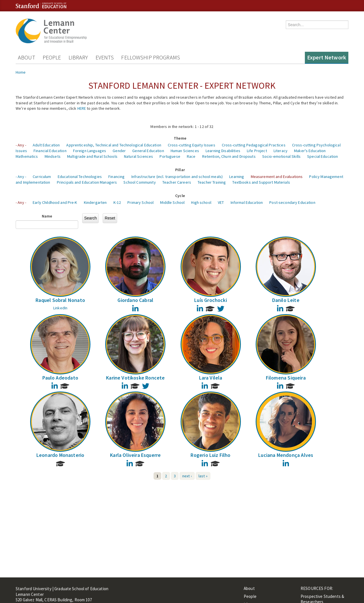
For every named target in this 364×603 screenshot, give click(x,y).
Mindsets (53, 156)
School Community (139, 182)
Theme (180, 138)
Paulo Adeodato (60, 378)
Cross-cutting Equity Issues (192, 145)
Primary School (140, 202)
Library (78, 57)
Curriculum (42, 177)
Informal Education (247, 202)
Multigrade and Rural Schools (92, 156)
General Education (148, 151)
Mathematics (27, 156)
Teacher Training (212, 182)
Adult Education (46, 145)
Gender (119, 151)
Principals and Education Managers (87, 182)
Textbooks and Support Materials (261, 182)
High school (201, 202)
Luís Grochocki (211, 300)
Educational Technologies (80, 177)
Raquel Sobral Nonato (60, 300)
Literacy (281, 151)
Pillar (180, 170)
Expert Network (327, 57)
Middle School (172, 202)
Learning (237, 177)
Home (21, 72)
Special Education (322, 156)
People (52, 57)
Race (191, 156)
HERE (82, 108)
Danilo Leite (286, 300)
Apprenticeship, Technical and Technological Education (114, 145)
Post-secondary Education (292, 202)
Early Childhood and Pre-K (55, 202)
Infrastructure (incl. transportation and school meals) (177, 177)
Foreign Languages (90, 151)
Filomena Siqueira (286, 378)
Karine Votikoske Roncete (135, 378)
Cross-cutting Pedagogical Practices (254, 145)
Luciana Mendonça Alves (286, 455)
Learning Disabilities (223, 151)
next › (187, 476)
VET (221, 202)
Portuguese (170, 156)
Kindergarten (95, 202)
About (27, 57)
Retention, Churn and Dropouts (229, 156)
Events (105, 57)
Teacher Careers (177, 182)
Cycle (180, 196)
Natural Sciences (138, 156)
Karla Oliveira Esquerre (135, 455)
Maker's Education (310, 151)
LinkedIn (60, 308)
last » (203, 476)
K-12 (117, 202)
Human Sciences (185, 151)
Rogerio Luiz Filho (210, 455)
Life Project (257, 151)
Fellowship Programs (151, 57)
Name (47, 216)
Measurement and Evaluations (277, 177)
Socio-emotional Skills (281, 156)
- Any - (21, 145)
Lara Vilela (211, 378)
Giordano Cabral (135, 300)
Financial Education (50, 151)
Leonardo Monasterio (60, 455)
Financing (116, 177)
